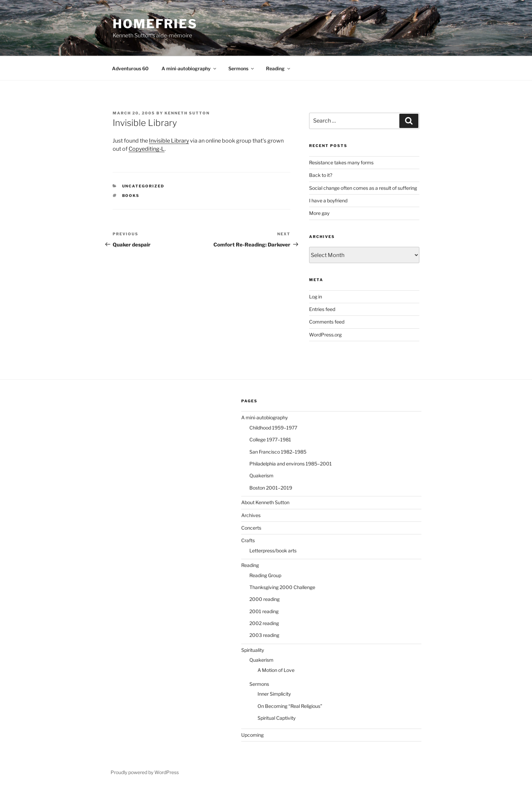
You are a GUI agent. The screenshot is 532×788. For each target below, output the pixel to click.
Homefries (155, 24)
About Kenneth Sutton (265, 502)
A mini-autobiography (189, 68)
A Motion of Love (276, 670)
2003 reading (264, 635)
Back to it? (321, 175)
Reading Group (265, 575)
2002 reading (264, 623)
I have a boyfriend (328, 200)
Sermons (242, 68)
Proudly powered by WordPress (145, 772)
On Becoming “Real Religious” (290, 706)
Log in (316, 297)
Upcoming (252, 735)
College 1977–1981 (270, 439)
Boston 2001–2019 (271, 488)
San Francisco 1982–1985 (278, 452)
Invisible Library (169, 141)
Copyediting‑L (147, 149)
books (131, 196)
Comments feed (327, 322)
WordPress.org (325, 335)
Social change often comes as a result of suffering (363, 188)
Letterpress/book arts (273, 551)
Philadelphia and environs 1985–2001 (291, 464)
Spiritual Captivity (277, 718)
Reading (279, 68)
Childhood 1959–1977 (273, 428)
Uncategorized (143, 186)
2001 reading (264, 611)
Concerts (251, 528)
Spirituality (253, 650)
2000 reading (264, 599)
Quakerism (261, 475)
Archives (251, 515)
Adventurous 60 (130, 68)
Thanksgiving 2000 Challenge (282, 587)
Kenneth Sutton (187, 113)
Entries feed (322, 309)
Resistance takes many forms (341, 162)
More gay (319, 213)
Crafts (248, 540)
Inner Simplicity (274, 694)
